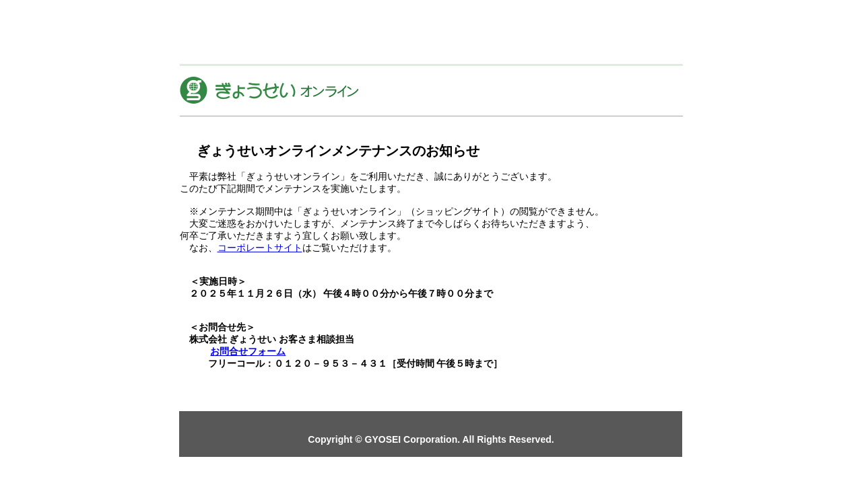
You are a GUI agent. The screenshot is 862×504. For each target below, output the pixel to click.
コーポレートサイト (260, 248)
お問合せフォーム (248, 351)
